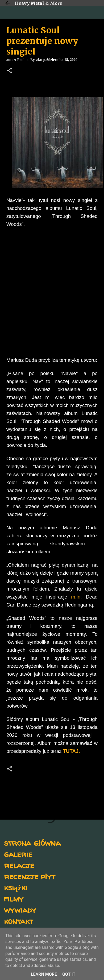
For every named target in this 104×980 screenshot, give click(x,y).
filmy (14, 898)
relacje (19, 865)
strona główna (32, 843)
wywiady (20, 910)
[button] (10, 71)
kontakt (18, 921)
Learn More (44, 974)
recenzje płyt (30, 876)
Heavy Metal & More (39, 3)
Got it (69, 974)
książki (16, 887)
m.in (76, 597)
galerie (18, 854)
